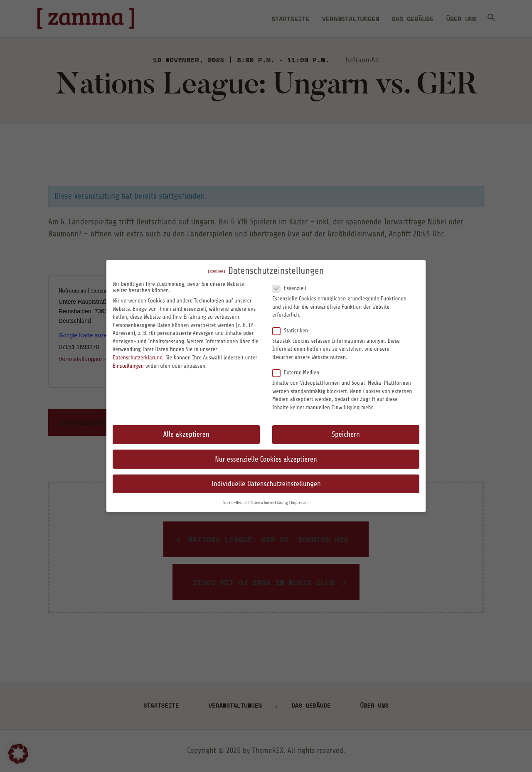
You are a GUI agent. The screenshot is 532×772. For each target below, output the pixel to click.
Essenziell (293, 288)
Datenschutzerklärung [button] (269, 503)
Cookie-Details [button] (235, 503)
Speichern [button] (346, 434)
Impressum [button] (300, 503)
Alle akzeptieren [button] (186, 434)
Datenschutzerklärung (138, 358)
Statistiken (294, 330)
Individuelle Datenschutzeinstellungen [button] (266, 484)
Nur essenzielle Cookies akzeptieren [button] (266, 459)
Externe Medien (299, 372)
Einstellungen (128, 366)
